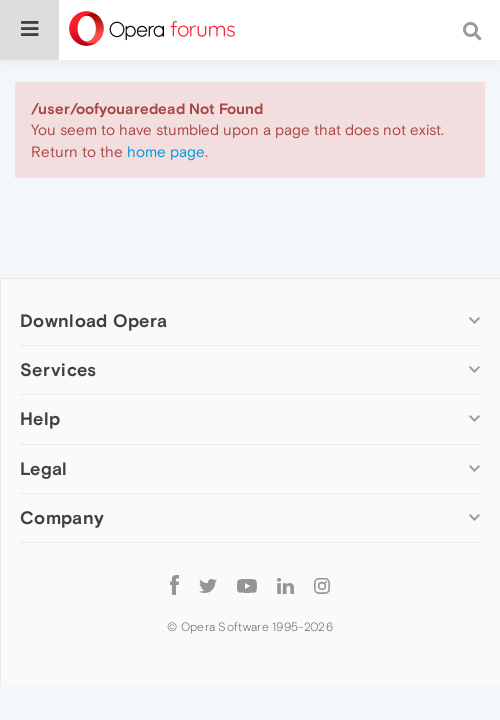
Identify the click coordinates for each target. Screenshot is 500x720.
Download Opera (93, 320)
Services (58, 369)
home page (166, 151)
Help (40, 418)
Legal (44, 468)
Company (62, 517)
